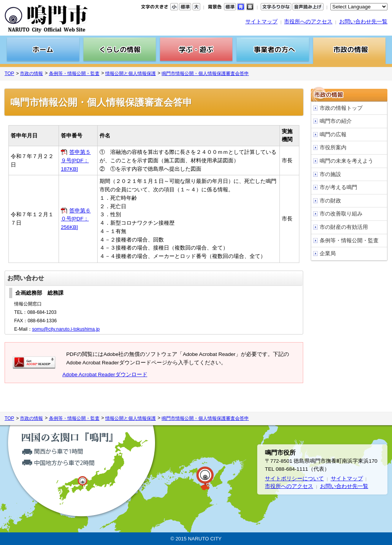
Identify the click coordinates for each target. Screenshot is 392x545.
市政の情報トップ (341, 108)
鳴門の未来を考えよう (346, 161)
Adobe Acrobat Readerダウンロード (105, 374)
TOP (9, 73)
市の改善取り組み (341, 214)
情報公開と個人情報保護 (131, 73)
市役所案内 (333, 148)
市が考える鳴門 (338, 187)
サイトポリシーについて (294, 479)
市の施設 (330, 174)
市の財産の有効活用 (344, 227)
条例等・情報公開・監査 (74, 73)
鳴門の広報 (333, 135)
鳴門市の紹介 (336, 121)
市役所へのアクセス (308, 22)
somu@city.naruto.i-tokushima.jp (66, 329)
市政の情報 (31, 73)
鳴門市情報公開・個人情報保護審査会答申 (205, 73)
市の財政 (330, 201)
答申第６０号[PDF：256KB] (76, 219)
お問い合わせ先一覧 (363, 22)
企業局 (328, 254)
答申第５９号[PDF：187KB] (76, 161)
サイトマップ (261, 22)
